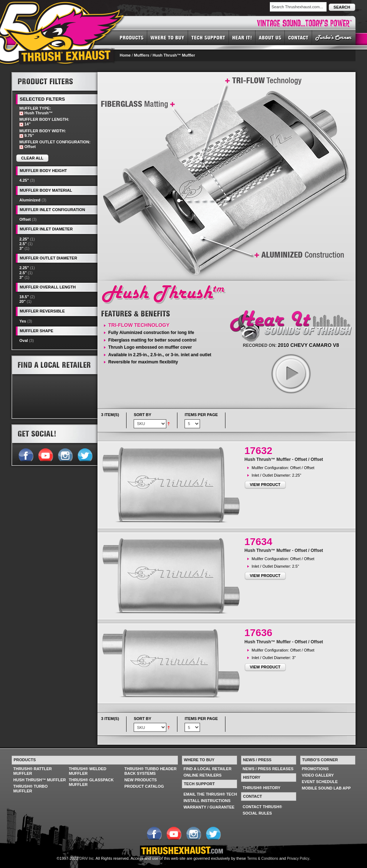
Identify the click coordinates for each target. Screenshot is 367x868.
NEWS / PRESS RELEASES (268, 769)
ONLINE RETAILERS (202, 775)
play (291, 373)
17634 (258, 542)
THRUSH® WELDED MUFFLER (88, 771)
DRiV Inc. (87, 859)
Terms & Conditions (263, 859)
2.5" (23, 244)
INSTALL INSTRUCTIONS (207, 801)
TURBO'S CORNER (334, 37)
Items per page (201, 415)
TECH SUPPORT (209, 37)
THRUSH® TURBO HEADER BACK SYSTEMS (151, 771)
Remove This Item (21, 113)
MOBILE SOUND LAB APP (326, 788)
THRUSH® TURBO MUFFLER (30, 789)
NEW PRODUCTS (140, 780)
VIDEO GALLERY (318, 775)
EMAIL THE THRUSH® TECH (210, 794)
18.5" (24, 297)
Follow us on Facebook (26, 454)
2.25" (24, 239)
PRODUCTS (132, 37)
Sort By (142, 415)
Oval (24, 340)
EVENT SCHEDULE (320, 782)
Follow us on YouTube (45, 454)
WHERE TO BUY (168, 37)
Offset (25, 219)
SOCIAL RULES (257, 813)
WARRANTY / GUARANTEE (209, 807)
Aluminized (30, 200)
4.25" (24, 180)
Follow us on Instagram (65, 454)
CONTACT (299, 37)
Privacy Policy (298, 859)
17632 (258, 451)
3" (21, 248)
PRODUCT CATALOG (144, 786)
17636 (258, 633)
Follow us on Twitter (85, 454)
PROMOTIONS (315, 769)
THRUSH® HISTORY (261, 788)
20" (22, 301)
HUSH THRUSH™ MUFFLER (40, 780)
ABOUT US (270, 37)
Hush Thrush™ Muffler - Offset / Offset (284, 459)
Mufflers (142, 55)
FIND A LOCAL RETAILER (208, 769)
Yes (23, 321)
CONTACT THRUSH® (262, 807)
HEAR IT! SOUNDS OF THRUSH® (242, 37)
